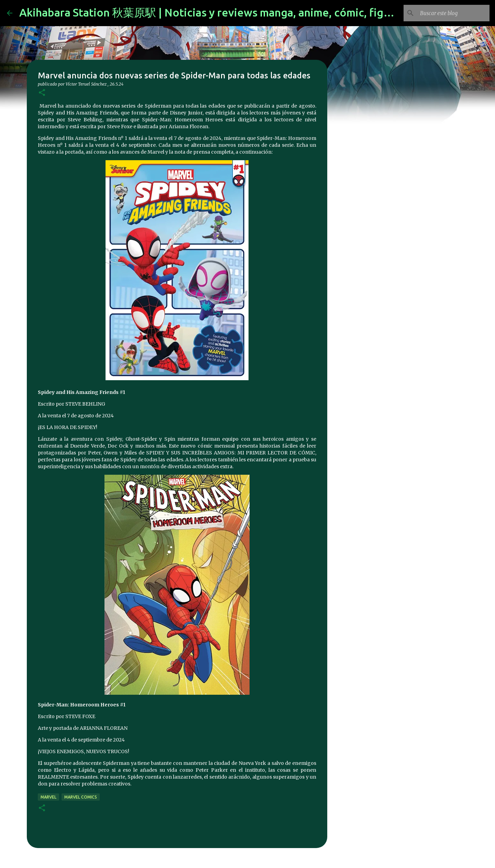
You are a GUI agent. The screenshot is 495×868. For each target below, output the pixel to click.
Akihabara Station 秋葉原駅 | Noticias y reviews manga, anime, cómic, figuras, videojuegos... (251, 12)
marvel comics (81, 797)
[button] (42, 93)
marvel (48, 797)
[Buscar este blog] (453, 13)
